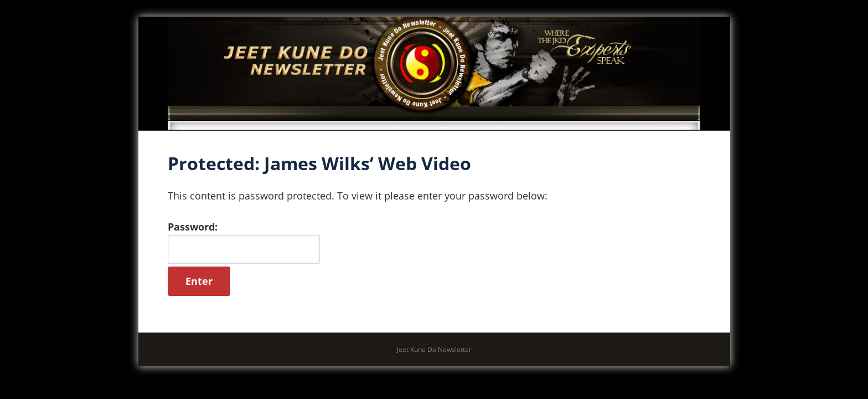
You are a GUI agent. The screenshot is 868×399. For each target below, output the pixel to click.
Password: (244, 242)
